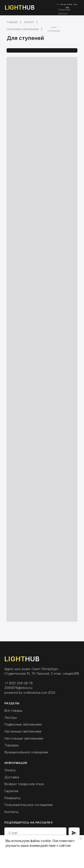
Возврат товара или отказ (24, 784)
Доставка (12, 777)
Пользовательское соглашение (29, 805)
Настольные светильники (24, 738)
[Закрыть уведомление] (81, 838)
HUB (20, 8)
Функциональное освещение (26, 752)
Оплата (10, 770)
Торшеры (12, 745)
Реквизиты (12, 798)
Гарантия (11, 791)
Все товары (13, 711)
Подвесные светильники (23, 724)
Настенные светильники (23, 731)
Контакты (11, 812)
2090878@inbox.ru (18, 688)
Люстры (11, 718)
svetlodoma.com (35, 693)
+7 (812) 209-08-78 (19, 683)
